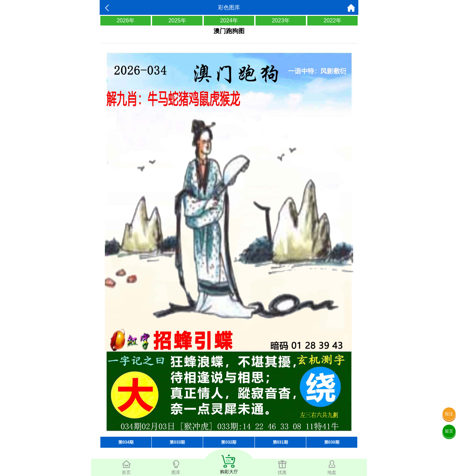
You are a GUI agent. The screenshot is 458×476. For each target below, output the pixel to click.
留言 (449, 431)
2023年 (281, 21)
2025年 (177, 21)
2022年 (332, 21)
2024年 (229, 21)
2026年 (126, 21)
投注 (449, 414)
